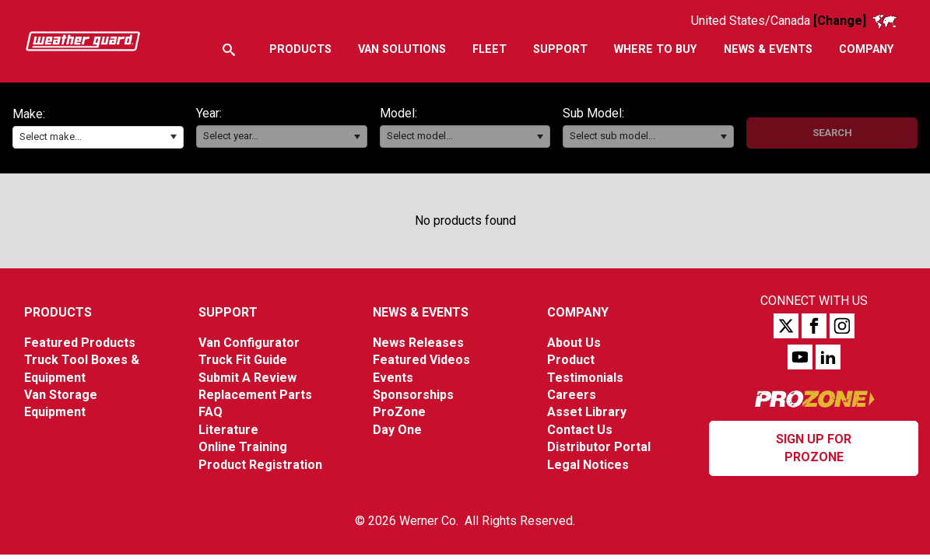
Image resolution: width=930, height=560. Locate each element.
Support (228, 312)
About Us (574, 343)
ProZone (399, 412)
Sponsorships (413, 395)
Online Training (243, 447)
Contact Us (580, 430)
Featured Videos (421, 360)
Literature (228, 430)
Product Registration (260, 465)
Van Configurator (249, 343)
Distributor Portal (599, 447)
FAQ (211, 412)
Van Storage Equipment (61, 403)
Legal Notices (588, 465)
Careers (572, 395)
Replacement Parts (255, 395)
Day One (397, 430)
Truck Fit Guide (243, 360)
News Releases (418, 343)
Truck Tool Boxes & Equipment (82, 368)
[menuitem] (300, 50)
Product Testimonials (585, 368)
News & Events (421, 312)
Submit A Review (247, 378)
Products (58, 312)
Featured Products (80, 343)
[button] (173, 137)
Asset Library (587, 412)
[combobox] (98, 137)
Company (578, 312)
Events (393, 378)
